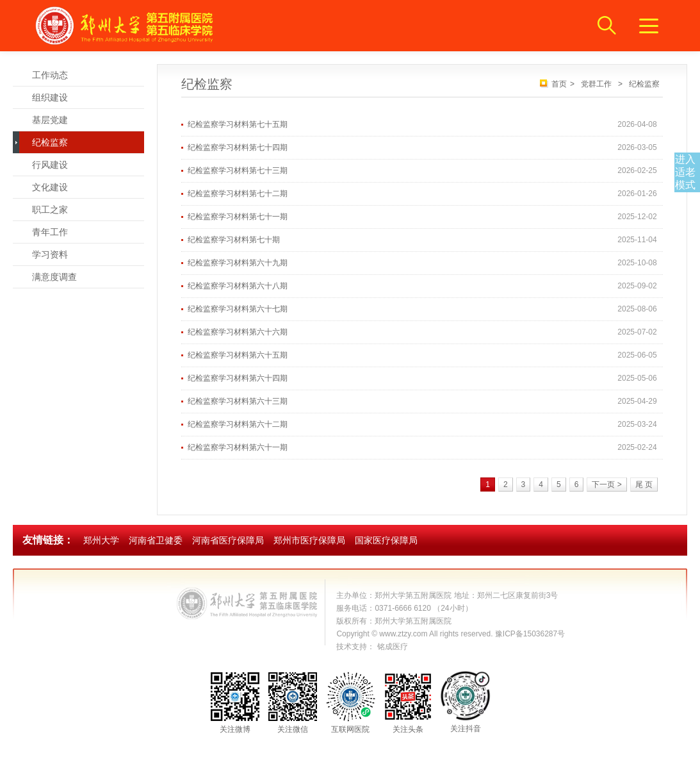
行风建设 (50, 165)
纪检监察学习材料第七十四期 (238, 147)
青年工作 (50, 232)
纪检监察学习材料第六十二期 (238, 424)
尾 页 (644, 485)
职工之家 (50, 210)
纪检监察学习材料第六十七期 (238, 309)
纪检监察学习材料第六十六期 (238, 332)
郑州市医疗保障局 (309, 540)
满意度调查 (54, 277)
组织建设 (50, 97)
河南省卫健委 (156, 540)
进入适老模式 (685, 172)
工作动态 (50, 75)
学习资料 (50, 254)
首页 (559, 84)
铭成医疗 (393, 647)
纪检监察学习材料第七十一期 (238, 217)
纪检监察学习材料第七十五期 (238, 124)
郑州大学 (101, 540)
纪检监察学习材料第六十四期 (238, 378)
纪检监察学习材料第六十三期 (238, 401)
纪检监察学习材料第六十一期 (238, 447)
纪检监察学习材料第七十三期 (238, 170)
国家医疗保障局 (386, 540)
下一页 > (606, 485)
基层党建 (50, 120)
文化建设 (50, 187)
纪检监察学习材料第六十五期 (238, 355)
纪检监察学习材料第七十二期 (238, 194)
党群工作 (596, 84)
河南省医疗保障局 (228, 540)
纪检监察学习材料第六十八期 (238, 286)
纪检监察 (50, 142)
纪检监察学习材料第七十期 (234, 240)
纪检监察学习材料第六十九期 (238, 263)
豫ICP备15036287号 (530, 634)
